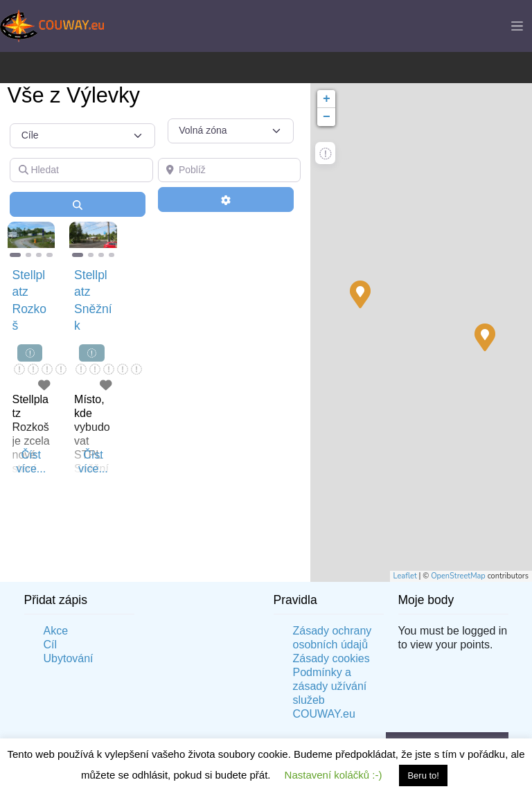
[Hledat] (81, 170)
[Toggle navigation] (517, 26)
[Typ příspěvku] (82, 136)
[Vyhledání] (78, 204)
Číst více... (31, 462)
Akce (56, 631)
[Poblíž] (230, 170)
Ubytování (69, 658)
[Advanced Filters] (226, 199)
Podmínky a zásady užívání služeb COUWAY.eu (330, 693)
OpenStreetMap (458, 576)
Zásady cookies (331, 658)
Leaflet (405, 576)
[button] (11, 240)
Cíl (51, 645)
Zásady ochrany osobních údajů (332, 638)
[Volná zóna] (231, 131)
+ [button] (327, 99)
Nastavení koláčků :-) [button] (334, 775)
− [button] (327, 117)
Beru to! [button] (423, 775)
